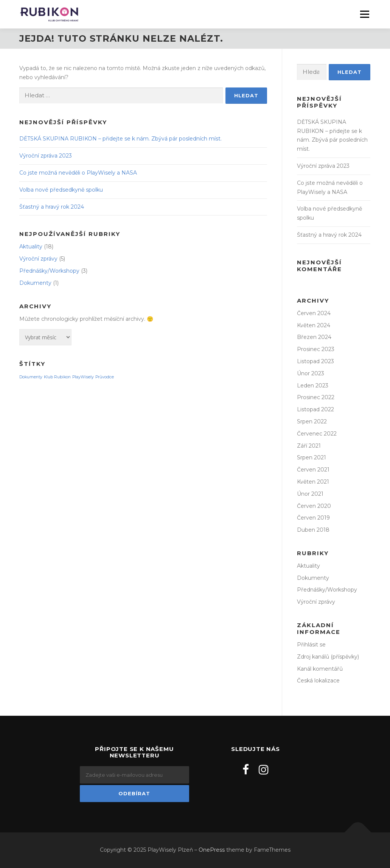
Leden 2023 (313, 386)
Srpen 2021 (312, 457)
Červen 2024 (314, 313)
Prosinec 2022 (316, 397)
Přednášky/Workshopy (49, 271)
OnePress (212, 850)
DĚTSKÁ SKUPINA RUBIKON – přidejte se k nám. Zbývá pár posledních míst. (120, 139)
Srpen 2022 (312, 422)
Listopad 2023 (315, 361)
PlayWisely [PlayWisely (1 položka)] (83, 377)
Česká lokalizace (318, 681)
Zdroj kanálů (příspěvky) (328, 657)
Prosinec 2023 (316, 349)
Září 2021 (309, 446)
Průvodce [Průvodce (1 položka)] (105, 377)
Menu (364, 14)
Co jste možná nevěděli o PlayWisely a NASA (78, 173)
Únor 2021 (310, 494)
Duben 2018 (313, 530)
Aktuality (31, 247)
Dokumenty (35, 283)
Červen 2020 (314, 506)
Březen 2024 (314, 337)
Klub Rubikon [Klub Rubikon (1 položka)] (57, 377)
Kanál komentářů (320, 669)
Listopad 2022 (315, 409)
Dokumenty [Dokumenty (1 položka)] (31, 377)
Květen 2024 (314, 325)
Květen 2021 (313, 482)
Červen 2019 (313, 518)
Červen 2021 (313, 470)
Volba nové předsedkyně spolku (61, 190)
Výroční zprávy (38, 259)
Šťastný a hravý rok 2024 (52, 207)
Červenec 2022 (317, 434)
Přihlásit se (311, 645)
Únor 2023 (311, 373)
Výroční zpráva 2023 (46, 156)
